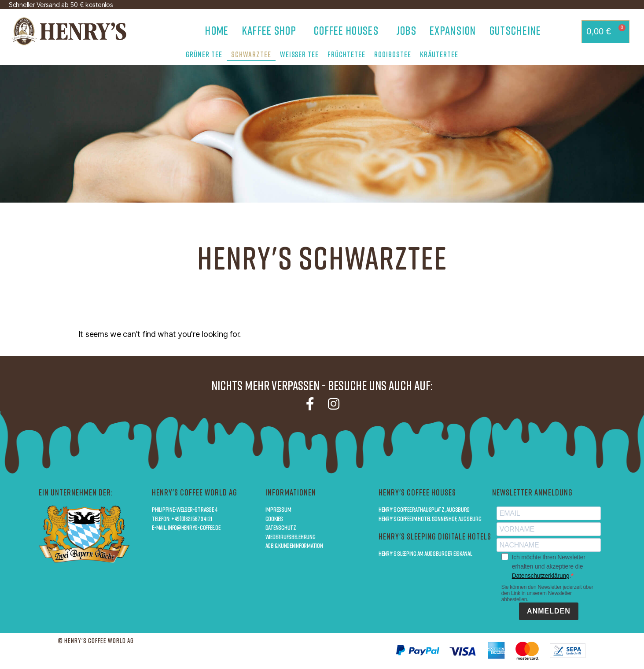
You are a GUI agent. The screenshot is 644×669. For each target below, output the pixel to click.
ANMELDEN (549, 611)
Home (217, 30)
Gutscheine (515, 30)
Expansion (453, 30)
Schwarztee (251, 54)
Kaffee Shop (271, 30)
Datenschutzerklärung (541, 576)
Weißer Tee (299, 54)
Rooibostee (393, 54)
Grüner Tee (204, 54)
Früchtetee (346, 54)
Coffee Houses (348, 30)
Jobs (406, 30)
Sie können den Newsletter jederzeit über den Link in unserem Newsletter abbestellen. (547, 593)
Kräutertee (439, 54)
